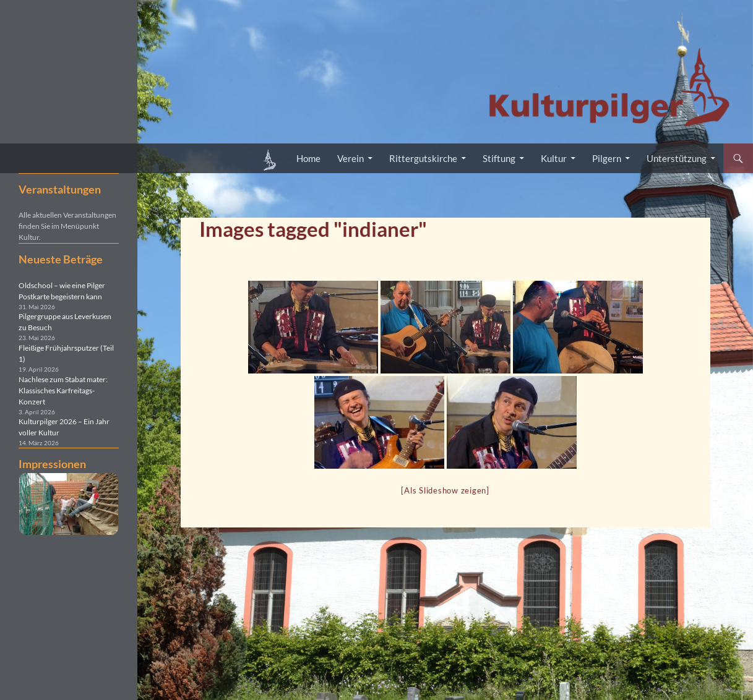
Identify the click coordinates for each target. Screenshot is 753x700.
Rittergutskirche (423, 158)
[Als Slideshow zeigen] (445, 490)
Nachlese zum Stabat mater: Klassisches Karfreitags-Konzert (63, 391)
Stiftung (499, 158)
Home (308, 158)
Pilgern (607, 158)
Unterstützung (677, 158)
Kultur (554, 158)
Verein (351, 158)
